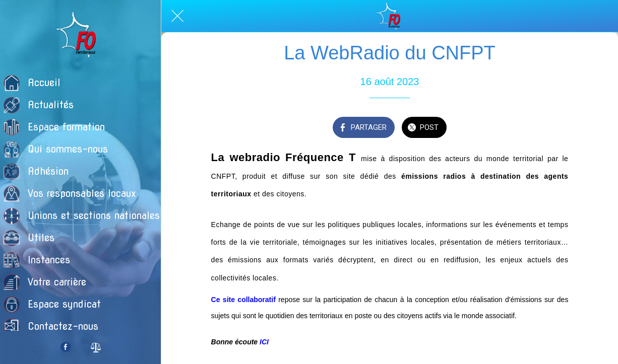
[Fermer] (177, 16)
